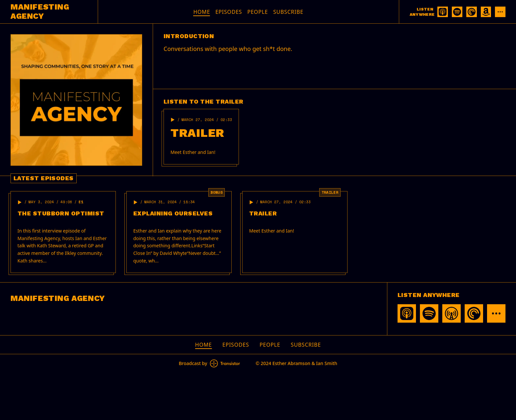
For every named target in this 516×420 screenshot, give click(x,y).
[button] (173, 120)
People (258, 12)
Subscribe (288, 12)
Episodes (229, 12)
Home (202, 12)
